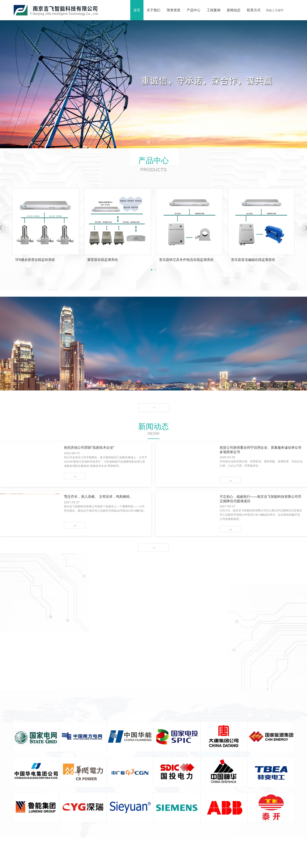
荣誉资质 (174, 10)
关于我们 (153, 10)
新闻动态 (234, 10)
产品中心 (194, 10)
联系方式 (254, 10)
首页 (137, 10)
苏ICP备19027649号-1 (176, 862)
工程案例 (214, 10)
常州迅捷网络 (218, 862)
